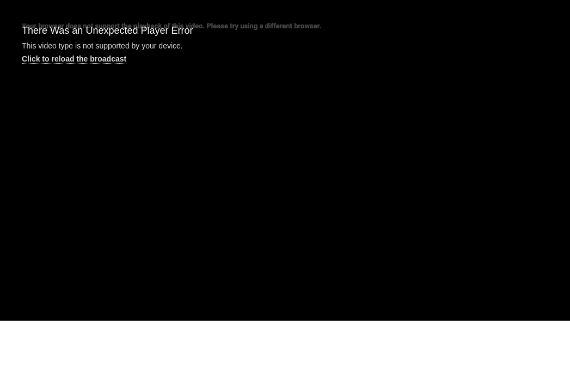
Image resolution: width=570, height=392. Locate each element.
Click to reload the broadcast (74, 59)
